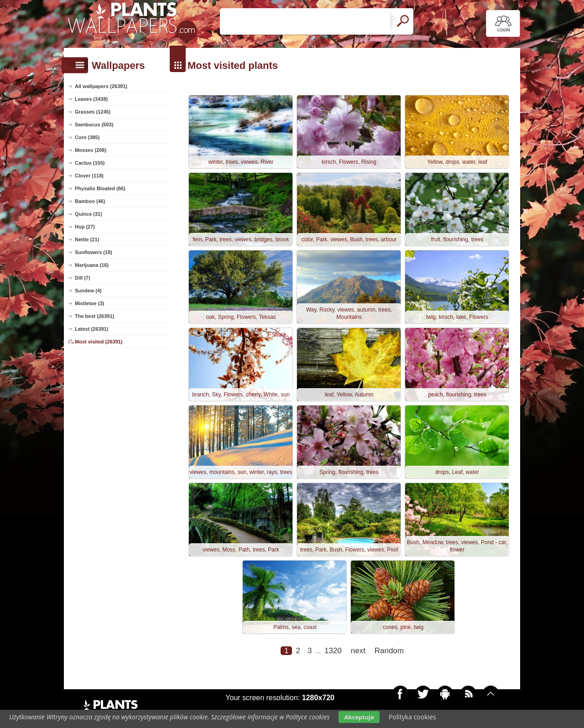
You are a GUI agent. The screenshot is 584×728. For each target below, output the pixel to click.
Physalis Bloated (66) (100, 188)
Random (389, 651)
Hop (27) (85, 227)
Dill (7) (83, 278)
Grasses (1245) (93, 112)
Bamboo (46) (90, 201)
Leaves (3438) (91, 99)
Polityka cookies (412, 717)
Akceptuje (359, 717)
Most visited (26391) (99, 342)
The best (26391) (94, 316)
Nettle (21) (87, 239)
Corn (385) (87, 137)
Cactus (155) (90, 163)
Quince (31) (89, 214)
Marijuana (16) (92, 265)
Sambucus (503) (94, 125)
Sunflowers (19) (94, 252)
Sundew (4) (88, 291)
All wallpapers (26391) (101, 86)
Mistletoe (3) (89, 303)
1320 (333, 651)
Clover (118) (89, 176)
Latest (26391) (91, 329)
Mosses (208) (91, 150)
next (358, 651)
